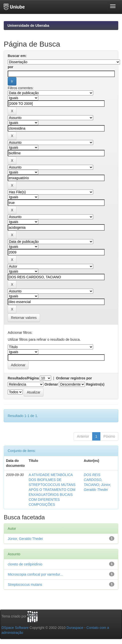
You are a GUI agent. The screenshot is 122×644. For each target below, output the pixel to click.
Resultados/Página (23, 378)
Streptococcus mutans (25, 585)
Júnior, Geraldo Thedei (25, 539)
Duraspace (75, 628)
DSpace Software (15, 628)
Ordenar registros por (74, 378)
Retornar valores (24, 318)
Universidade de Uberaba (28, 26)
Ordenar (51, 384)
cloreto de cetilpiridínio (25, 564)
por (11, 67)
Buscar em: (17, 56)
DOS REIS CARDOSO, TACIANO (93, 480)
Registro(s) (95, 384)
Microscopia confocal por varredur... (35, 574)
